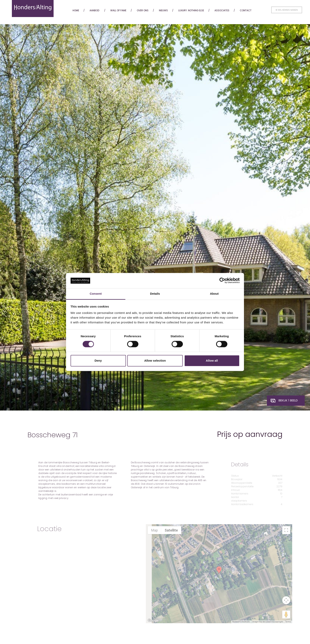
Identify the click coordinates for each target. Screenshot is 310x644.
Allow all (212, 361)
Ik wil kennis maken (287, 10)
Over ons (143, 10)
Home (76, 10)
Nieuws (163, 10)
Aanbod (94, 10)
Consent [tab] (96, 294)
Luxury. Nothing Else (191, 10)
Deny (98, 361)
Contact (246, 10)
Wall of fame (118, 10)
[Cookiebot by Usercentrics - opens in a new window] (222, 281)
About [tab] (214, 294)
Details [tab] (155, 294)
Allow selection (155, 361)
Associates (222, 10)
